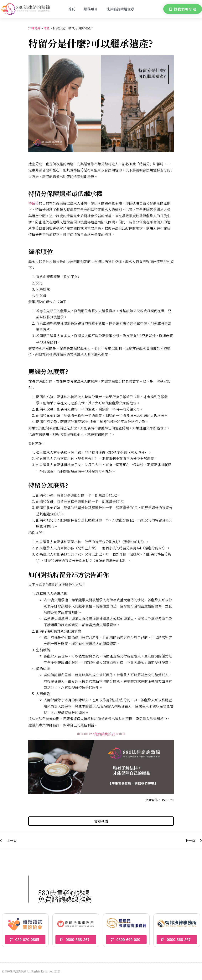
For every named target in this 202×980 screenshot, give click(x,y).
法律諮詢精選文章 (120, 9)
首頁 (71, 9)
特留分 (34, 203)
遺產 (47, 28)
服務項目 (91, 9)
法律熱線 (34, 28)
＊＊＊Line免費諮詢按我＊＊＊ (101, 734)
